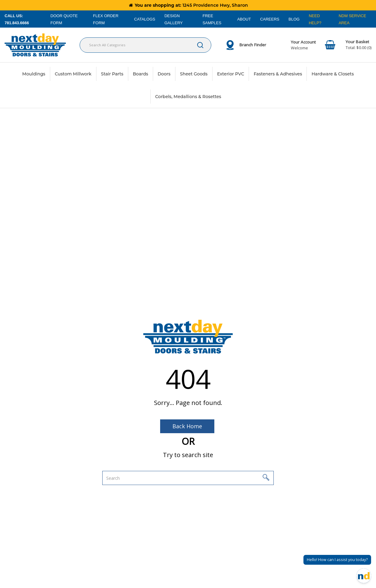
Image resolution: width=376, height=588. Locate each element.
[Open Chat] (364, 576)
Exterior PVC (231, 74)
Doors (164, 74)
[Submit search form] (200, 45)
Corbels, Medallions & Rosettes (188, 97)
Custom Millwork (73, 74)
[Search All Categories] (145, 45)
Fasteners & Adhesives (278, 74)
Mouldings (34, 74)
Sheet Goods (194, 74)
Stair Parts (112, 74)
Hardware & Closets (333, 74)
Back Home (187, 426)
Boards (141, 74)
